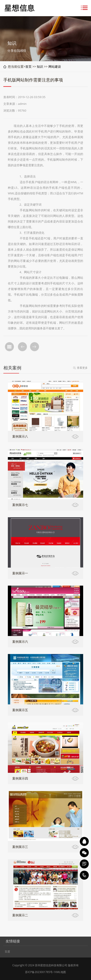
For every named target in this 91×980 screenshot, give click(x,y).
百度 (7, 952)
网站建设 (55, 66)
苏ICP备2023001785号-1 (40, 972)
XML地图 (61, 972)
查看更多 (82, 368)
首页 (28, 66)
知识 (40, 66)
